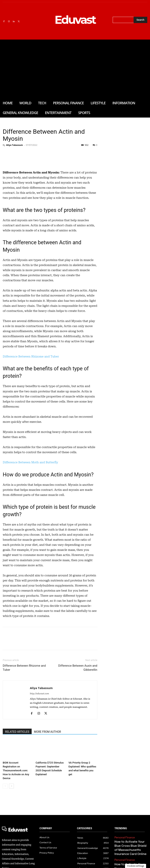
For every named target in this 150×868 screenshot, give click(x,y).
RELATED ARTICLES (17, 785)
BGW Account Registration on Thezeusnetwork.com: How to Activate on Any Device (16, 823)
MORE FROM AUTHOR (47, 785)
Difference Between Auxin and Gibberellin (78, 721)
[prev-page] (5, 839)
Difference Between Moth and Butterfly (30, 516)
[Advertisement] (75, 69)
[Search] (140, 20)
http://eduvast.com (39, 747)
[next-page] (11, 839)
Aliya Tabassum (14, 145)
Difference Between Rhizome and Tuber (31, 410)
